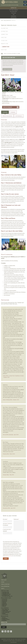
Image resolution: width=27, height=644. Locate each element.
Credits (3, 588)
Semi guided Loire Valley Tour (7, 596)
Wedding (4, 613)
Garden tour (6, 47)
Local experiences (5, 608)
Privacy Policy (9, 556)
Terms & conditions (5, 584)
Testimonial (16, 519)
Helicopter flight (5, 610)
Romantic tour (5, 44)
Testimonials (14, 16)
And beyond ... (5, 620)
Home (2, 20)
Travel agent (4, 580)
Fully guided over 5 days (6, 594)
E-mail (7, 530)
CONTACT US (14, 8)
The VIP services (5, 614)
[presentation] (14, 538)
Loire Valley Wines (13, 11)
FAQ (14, 15)
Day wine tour (4, 31)
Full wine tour (4, 28)
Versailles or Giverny (6, 619)
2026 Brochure (14, 18)
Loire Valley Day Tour (6, 595)
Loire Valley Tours (5, 591)
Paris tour (4, 617)
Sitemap (3, 582)
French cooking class (6, 612)
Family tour (4, 38)
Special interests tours (7, 20)
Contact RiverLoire (7, 69)
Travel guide (14, 13)
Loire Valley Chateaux (14, 10)
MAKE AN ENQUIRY (8, 107)
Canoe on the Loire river (6, 611)
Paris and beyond (5, 616)
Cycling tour (4, 41)
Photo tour (4, 50)
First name (5, 519)
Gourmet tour (4, 34)
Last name (7, 524)
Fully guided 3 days (6, 593)
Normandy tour (5, 618)
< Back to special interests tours (12, 54)
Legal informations (5, 586)
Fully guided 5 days (6, 592)
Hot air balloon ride (6, 609)
